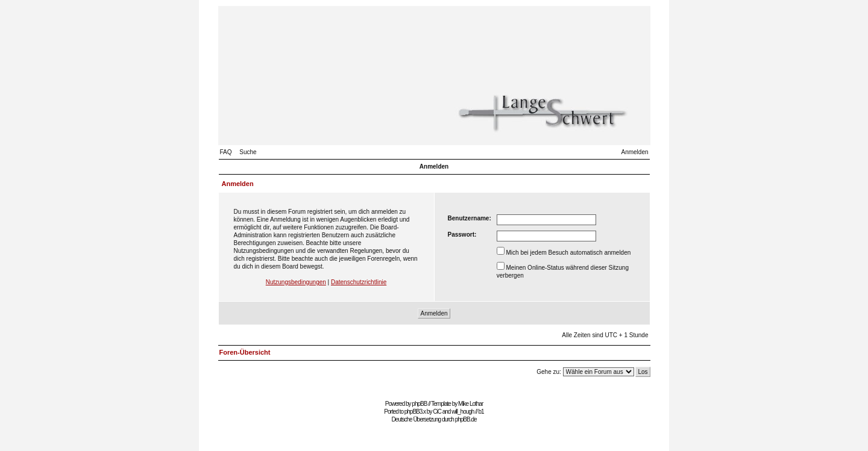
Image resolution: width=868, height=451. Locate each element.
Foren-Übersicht (245, 352)
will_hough (463, 412)
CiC (437, 412)
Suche (248, 152)
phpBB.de (466, 419)
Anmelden (634, 152)
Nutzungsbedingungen (296, 282)
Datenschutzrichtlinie (359, 282)
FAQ (226, 152)
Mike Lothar (470, 404)
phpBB (419, 404)
